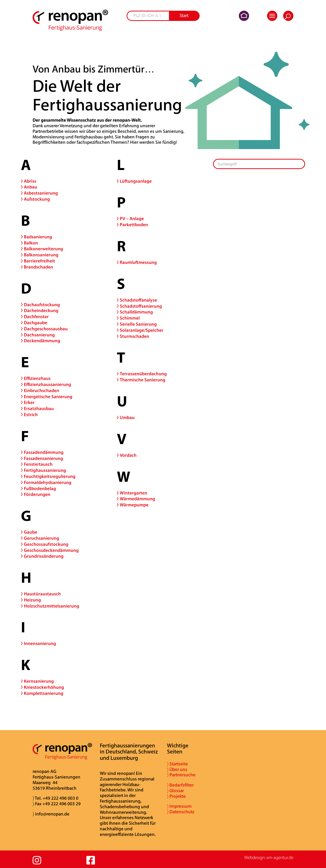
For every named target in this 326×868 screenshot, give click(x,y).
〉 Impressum (179, 807)
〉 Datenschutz (181, 812)
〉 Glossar (175, 791)
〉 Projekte (176, 797)
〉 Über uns (177, 770)
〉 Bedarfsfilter (180, 785)
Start (184, 16)
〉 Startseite (177, 764)
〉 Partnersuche (181, 775)
